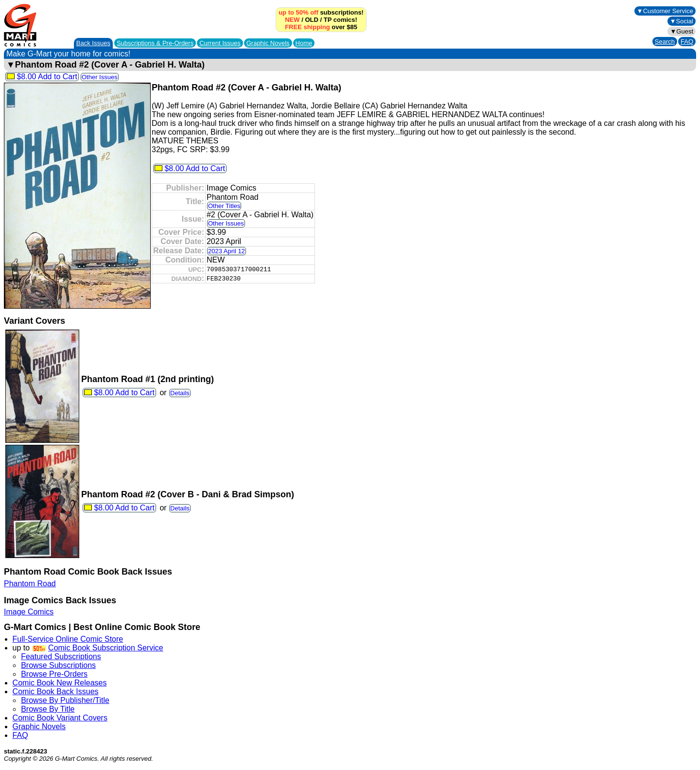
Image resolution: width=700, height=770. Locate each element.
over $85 (321, 27)
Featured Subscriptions (61, 656)
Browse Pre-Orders (54, 674)
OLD (311, 20)
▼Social (682, 21)
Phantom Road (30, 584)
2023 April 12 (227, 251)
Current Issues (220, 43)
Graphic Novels (268, 43)
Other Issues (100, 77)
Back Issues (93, 43)
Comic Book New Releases (60, 683)
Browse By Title (48, 709)
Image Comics (29, 612)
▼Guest (682, 31)
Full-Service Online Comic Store (68, 639)
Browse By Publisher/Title (65, 700)
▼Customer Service (665, 11)
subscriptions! (321, 12)
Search (665, 42)
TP (328, 20)
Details (180, 393)
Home (304, 43)
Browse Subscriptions (58, 665)
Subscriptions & (155, 43)
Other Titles (224, 206)
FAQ (687, 42)
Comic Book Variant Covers (60, 718)
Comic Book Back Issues (56, 691)
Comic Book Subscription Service (106, 648)
